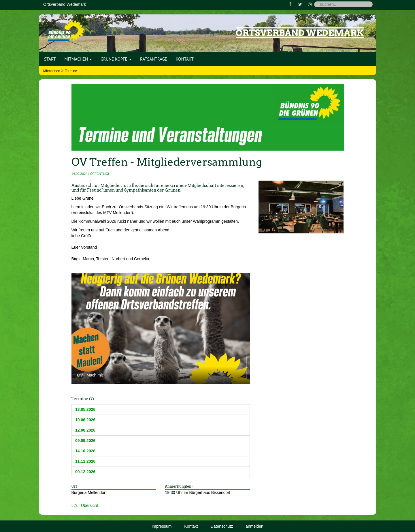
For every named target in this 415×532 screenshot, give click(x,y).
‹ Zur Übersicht (85, 505)
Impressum (162, 526)
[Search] (343, 4)
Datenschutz (222, 526)
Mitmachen (78, 59)
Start (50, 59)
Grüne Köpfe (116, 59)
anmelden (254, 526)
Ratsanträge (154, 59)
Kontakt (185, 59)
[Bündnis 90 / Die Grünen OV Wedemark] (66, 29)
